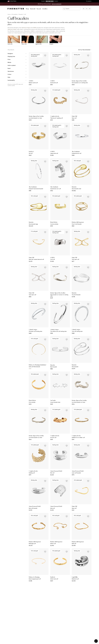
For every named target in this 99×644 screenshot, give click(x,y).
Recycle (39, 9)
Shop (27, 9)
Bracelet (21, 14)
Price (17, 59)
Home (9, 14)
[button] (45, 55)
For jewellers (89, 1)
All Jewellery (15, 14)
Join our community (57, 4)
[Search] (71, 9)
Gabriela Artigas (26, 28)
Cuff (25, 14)
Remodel (33, 9)
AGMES (35, 28)
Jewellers (45, 9)
